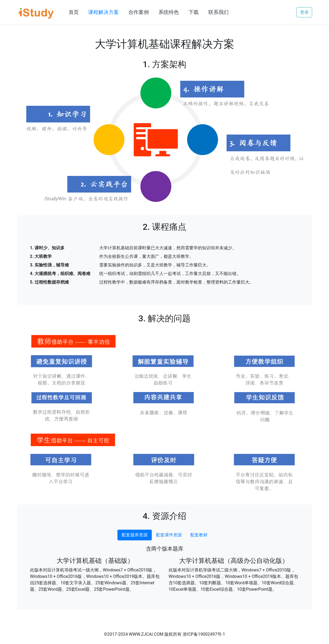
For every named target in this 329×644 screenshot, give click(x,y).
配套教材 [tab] (199, 535)
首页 (74, 12)
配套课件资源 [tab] (169, 535)
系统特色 (169, 12)
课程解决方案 (103, 12)
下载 (194, 12)
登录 (304, 12)
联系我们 (219, 12)
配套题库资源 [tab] (135, 535)
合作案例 (139, 12)
